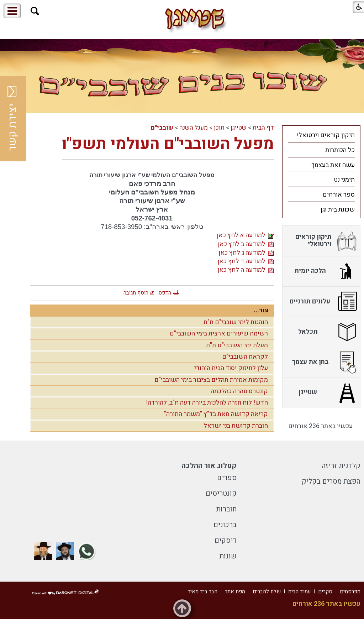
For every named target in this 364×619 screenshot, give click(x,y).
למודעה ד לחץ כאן (246, 261)
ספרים (227, 478)
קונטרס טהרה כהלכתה (239, 391)
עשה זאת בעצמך (333, 165)
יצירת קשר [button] (12, 119)
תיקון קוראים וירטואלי (326, 135)
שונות (228, 556)
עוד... (261, 310)
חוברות (226, 509)
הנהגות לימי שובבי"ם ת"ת (236, 322)
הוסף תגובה (136, 293)
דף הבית (263, 128)
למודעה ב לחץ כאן (246, 244)
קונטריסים (221, 493)
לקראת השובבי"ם (245, 357)
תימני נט (344, 180)
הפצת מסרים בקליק (331, 481)
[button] (35, 11)
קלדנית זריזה (341, 466)
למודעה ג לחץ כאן (246, 253)
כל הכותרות (340, 150)
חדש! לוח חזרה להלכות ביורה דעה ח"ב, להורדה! (207, 403)
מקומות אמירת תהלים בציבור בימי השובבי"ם (211, 380)
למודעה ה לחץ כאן (246, 270)
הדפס (165, 293)
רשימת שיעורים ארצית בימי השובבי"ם (219, 334)
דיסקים (226, 540)
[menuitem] (321, 135)
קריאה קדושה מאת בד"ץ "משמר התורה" (216, 414)
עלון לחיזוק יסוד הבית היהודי (231, 368)
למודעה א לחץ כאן (245, 235)
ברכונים (225, 525)
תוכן (219, 128)
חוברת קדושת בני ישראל (236, 426)
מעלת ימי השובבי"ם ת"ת (237, 345)
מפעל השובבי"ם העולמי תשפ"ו (168, 144)
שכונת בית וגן (338, 210)
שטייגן (239, 128)
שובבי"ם (162, 128)
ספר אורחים (339, 195)
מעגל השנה (194, 128)
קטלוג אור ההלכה (209, 466)
